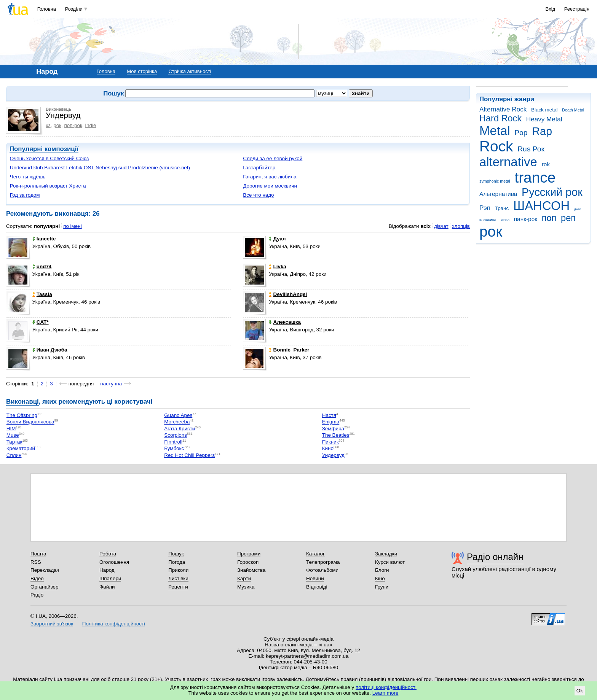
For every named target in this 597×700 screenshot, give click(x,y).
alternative (508, 162)
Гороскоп (248, 562)
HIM (11, 429)
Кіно (380, 578)
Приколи (178, 570)
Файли (107, 587)
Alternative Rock (503, 109)
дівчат (441, 226)
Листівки (178, 578)
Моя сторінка (142, 71)
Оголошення (114, 562)
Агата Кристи (180, 429)
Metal (495, 131)
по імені (73, 226)
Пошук (176, 554)
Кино (328, 449)
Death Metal (573, 110)
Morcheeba (177, 422)
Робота (108, 554)
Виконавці (22, 402)
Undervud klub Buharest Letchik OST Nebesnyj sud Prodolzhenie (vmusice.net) (100, 168)
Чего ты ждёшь (28, 177)
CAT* (41, 322)
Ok (580, 691)
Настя (329, 415)
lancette (44, 239)
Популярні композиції (44, 149)
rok (546, 164)
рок (491, 231)
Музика (246, 587)
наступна (111, 384)
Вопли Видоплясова (30, 422)
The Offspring (22, 415)
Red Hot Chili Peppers (189, 455)
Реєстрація (577, 9)
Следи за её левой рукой (273, 158)
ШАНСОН (541, 206)
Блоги (382, 570)
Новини (315, 578)
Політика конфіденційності (114, 624)
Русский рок (552, 192)
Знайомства (251, 570)
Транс (502, 208)
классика (488, 220)
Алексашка (285, 322)
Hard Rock (500, 118)
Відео (37, 578)
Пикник (330, 442)
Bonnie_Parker (289, 350)
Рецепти (178, 587)
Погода (177, 562)
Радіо (37, 595)
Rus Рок (531, 149)
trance (535, 177)
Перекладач (45, 570)
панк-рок (526, 219)
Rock (496, 146)
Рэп (485, 208)
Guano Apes (178, 415)
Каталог (315, 554)
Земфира (333, 429)
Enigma (331, 422)
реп (568, 218)
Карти (244, 578)
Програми (249, 554)
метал (505, 220)
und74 (42, 266)
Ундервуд (333, 455)
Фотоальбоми (322, 570)
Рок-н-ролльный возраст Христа (48, 186)
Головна (47, 9)
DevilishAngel (288, 294)
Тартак (14, 442)
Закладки (386, 554)
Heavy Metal (544, 119)
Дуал (277, 239)
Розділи (74, 9)
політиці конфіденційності (386, 687)
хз (48, 125)
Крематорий (21, 449)
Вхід (551, 9)
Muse (13, 435)
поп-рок (73, 125)
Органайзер (44, 587)
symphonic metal (495, 181)
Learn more (385, 693)
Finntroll (173, 442)
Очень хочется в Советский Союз (49, 158)
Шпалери (110, 578)
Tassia (42, 294)
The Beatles (336, 435)
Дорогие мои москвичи (270, 186)
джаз (578, 209)
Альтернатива (498, 194)
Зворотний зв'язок (52, 624)
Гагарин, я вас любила (270, 177)
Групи (382, 587)
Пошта (38, 554)
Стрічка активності (190, 71)
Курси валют (390, 562)
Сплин (14, 455)
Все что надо (258, 195)
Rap (542, 131)
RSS (36, 562)
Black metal (544, 110)
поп (549, 218)
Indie (90, 125)
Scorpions (176, 435)
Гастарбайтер (259, 168)
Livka (277, 266)
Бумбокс (174, 449)
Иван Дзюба (50, 350)
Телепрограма (323, 562)
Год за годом (25, 195)
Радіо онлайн (495, 557)
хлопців (461, 226)
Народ (107, 570)
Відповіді (317, 587)
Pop (521, 133)
